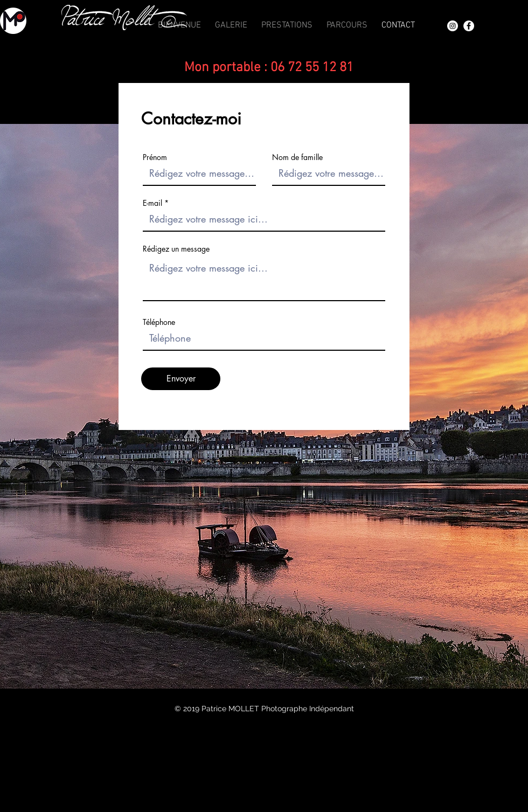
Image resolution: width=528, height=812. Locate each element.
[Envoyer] (181, 379)
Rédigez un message (176, 249)
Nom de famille (297, 157)
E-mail (152, 203)
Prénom (155, 157)
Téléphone (159, 322)
